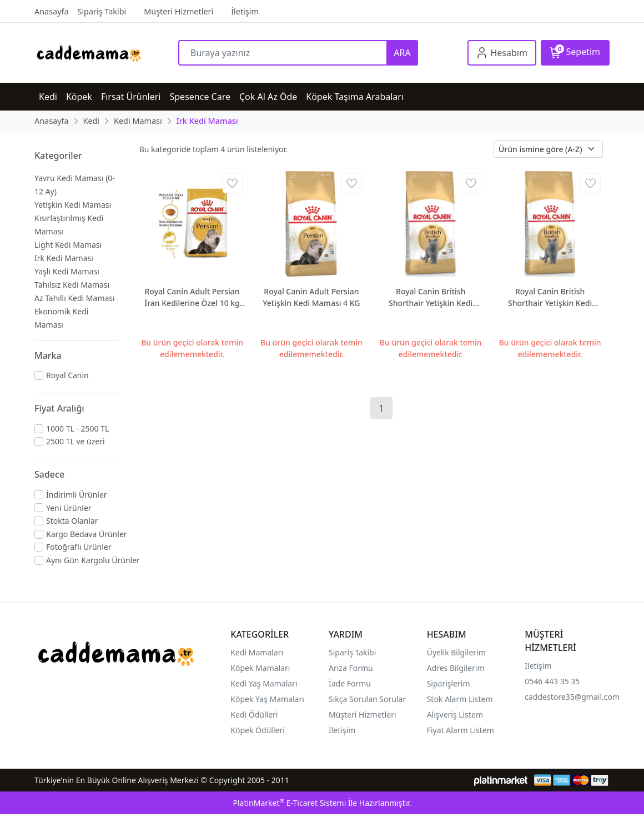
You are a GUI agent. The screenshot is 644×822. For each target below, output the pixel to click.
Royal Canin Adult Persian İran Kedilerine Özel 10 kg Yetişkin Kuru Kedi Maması (192, 297)
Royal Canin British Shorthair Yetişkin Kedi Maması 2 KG (550, 297)
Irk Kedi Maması (64, 258)
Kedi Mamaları (257, 652)
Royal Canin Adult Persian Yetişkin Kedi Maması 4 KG (311, 297)
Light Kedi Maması (68, 245)
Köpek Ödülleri (257, 730)
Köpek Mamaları (260, 668)
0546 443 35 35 (552, 681)
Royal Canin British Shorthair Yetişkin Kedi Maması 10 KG (431, 297)
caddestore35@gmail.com (572, 697)
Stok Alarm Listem (460, 699)
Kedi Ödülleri (254, 715)
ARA (402, 53)
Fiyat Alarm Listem (461, 730)
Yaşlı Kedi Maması (67, 271)
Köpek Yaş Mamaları (267, 699)
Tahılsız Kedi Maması (72, 285)
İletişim (538, 666)
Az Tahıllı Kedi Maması (75, 298)
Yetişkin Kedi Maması (73, 205)
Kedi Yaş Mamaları (264, 683)
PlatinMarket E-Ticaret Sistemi (289, 803)
